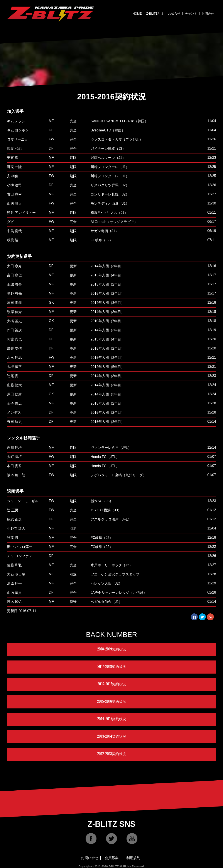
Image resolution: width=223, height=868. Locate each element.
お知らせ (174, 14)
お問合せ (208, 14)
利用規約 (133, 858)
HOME (137, 14)
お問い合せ (90, 858)
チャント (191, 14)
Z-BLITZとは (155, 14)
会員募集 (111, 858)
